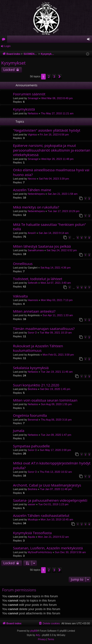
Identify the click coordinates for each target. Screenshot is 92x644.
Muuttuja (33, 519)
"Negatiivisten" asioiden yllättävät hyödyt (47, 130)
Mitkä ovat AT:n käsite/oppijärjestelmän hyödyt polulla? (52, 465)
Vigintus (32, 134)
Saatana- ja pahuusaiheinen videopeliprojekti (50, 500)
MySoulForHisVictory (40, 552)
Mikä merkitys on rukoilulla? (36, 207)
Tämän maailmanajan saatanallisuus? (44, 329)
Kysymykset (13, 63)
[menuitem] (49, 623)
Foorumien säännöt (29, 94)
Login (7, 46)
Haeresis (33, 300)
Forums (4, 40)
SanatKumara (36, 250)
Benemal (33, 420)
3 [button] (54, 76)
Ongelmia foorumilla (30, 415)
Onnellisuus (23, 264)
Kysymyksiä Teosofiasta (32, 533)
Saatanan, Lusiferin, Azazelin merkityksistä (48, 548)
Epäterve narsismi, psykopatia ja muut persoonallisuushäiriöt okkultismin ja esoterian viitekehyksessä (52, 150)
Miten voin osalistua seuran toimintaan (45, 400)
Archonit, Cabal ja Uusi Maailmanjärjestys (47, 485)
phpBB (34, 631)
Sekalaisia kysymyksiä (31, 368)
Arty (38, 635)
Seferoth (33, 283)
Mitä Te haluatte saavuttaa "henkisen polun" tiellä (50, 227)
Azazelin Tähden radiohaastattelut (41, 515)
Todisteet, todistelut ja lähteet (38, 279)
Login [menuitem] (90, 40)
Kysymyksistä (24, 109)
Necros (32, 179)
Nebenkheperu (36, 194)
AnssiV (32, 233)
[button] (60, 77)
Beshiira (32, 389)
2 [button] (49, 76)
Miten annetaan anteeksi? (34, 311)
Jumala (19, 431)
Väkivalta (20, 296)
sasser (31, 504)
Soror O (32, 333)
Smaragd (33, 98)
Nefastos (33, 113)
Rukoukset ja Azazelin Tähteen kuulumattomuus (38, 348)
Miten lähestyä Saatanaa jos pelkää (42, 246)
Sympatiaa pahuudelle (31, 446)
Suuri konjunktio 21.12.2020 (36, 385)
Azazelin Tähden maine (32, 190)
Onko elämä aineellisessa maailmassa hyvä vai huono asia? (51, 172)
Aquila (31, 537)
